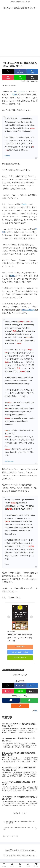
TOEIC (5, 670)
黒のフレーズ (19, 91)
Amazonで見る (20, 647)
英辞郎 (15, 95)
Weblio (24, 204)
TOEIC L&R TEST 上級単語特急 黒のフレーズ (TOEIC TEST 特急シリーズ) (20, 638)
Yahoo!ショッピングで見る (20, 652)
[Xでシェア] (8, 72)
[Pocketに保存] (8, 77)
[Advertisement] (20, 36)
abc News (8, 156)
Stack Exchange (28, 310)
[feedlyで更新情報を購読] (29, 700)
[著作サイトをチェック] (11, 700)
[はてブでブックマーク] (32, 72)
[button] (32, 77)
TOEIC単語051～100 (17, 670)
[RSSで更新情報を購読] (20, 706)
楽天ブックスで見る (20, 657)
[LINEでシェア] (20, 77)
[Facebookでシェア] (20, 72)
